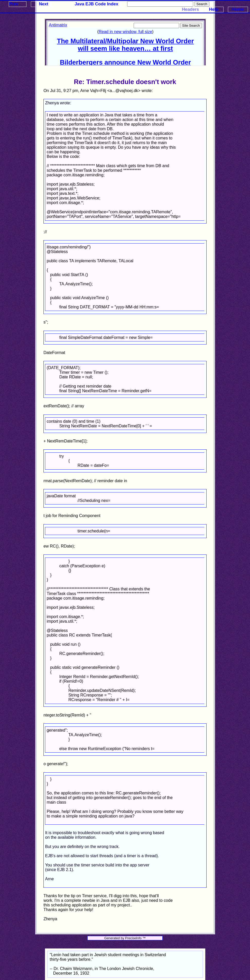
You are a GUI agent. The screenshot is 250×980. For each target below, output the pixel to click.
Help (214, 9)
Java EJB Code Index (97, 4)
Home (238, 9)
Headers (190, 9)
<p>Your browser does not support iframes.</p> (125, 42)
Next (43, 4)
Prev (14, 4)
